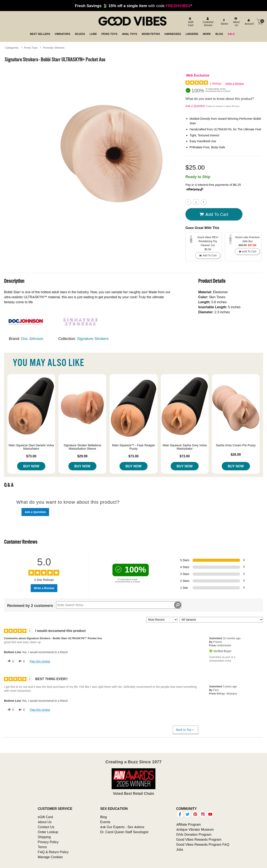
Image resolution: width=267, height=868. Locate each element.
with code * (133, 6)
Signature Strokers (93, 339)
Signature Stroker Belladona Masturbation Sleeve (82, 447)
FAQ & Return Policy (53, 852)
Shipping (44, 837)
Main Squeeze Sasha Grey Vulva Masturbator (185, 447)
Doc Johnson (32, 339)
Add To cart (214, 214)
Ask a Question (195, 106)
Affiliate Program (189, 824)
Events (105, 822)
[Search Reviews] (119, 605)
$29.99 (82, 456)
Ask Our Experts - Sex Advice (122, 827)
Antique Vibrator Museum (195, 829)
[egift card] (190, 22)
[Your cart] (260, 22)
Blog (103, 817)
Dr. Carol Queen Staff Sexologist (124, 832)
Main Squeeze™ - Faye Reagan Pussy (133, 447)
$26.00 (236, 454)
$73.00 (31, 456)
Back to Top (185, 730)
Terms (42, 847)
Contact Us (46, 827)
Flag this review (40, 661)
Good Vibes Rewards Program (199, 839)
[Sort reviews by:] (162, 620)
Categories (12, 48)
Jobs (180, 849)
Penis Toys (31, 48)
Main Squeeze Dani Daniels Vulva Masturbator (31, 447)
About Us (45, 822)
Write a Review (235, 84)
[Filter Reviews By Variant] (221, 620)
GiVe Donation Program (194, 834)
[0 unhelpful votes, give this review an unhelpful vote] (21, 661)
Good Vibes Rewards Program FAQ (203, 844)
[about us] (236, 22)
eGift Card (45, 817)
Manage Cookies (50, 857)
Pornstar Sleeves (54, 48)
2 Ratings (216, 84)
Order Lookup (48, 832)
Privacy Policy (48, 842)
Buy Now (31, 466)
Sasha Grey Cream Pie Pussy (236, 445)
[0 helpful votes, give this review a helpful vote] (10, 661)
